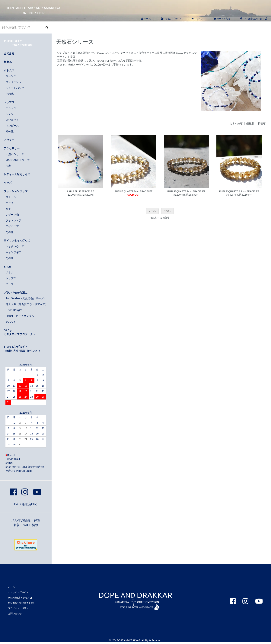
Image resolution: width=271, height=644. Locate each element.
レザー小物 (12, 215)
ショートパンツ (15, 88)
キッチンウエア (15, 246)
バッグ (10, 203)
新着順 (262, 123)
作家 (8, 166)
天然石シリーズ (15, 154)
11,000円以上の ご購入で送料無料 (18, 43)
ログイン (198, 19)
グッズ (10, 284)
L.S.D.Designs (14, 310)
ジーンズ (11, 76)
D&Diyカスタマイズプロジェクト (20, 332)
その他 (10, 94)
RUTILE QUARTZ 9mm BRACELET (186, 191)
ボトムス (9, 70)
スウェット (12, 120)
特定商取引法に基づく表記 (22, 603)
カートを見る (222, 19)
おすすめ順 (236, 123)
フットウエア (14, 220)
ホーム (146, 19)
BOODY (10, 322)
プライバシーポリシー (19, 608)
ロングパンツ (14, 82)
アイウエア (12, 226)
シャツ (10, 114)
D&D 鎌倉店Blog (26, 504)
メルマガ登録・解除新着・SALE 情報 (26, 523)
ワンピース (12, 126)
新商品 (8, 62)
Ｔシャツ (11, 108)
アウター (9, 140)
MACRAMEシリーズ (18, 160)
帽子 (8, 209)
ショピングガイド (171, 19)
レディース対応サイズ (17, 174)
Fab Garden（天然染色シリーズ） (26, 298)
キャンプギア (14, 252)
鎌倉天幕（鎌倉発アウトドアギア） (27, 304)
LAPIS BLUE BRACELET (81, 191)
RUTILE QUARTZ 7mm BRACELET (134, 191)
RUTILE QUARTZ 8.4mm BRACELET (239, 191)
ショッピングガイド (22, 349)
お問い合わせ (15, 614)
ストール (11, 197)
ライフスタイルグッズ (17, 241)
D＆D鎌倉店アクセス (254, 19)
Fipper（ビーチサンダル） (21, 316)
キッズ (8, 183)
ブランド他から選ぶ (16, 293)
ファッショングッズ (16, 191)
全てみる (9, 53)
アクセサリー (12, 148)
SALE (7, 267)
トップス (9, 102)
